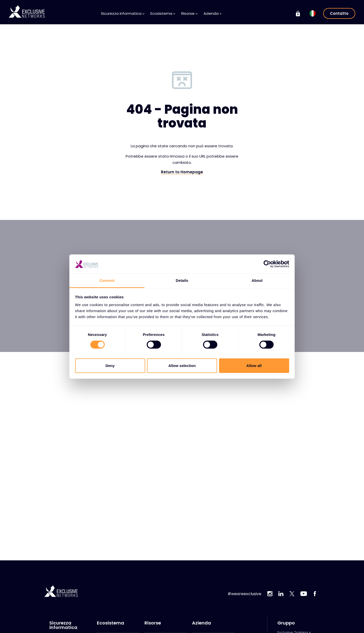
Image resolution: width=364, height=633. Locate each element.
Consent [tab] (107, 280)
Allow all (254, 365)
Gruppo (286, 623)
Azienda (213, 13)
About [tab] (257, 280)
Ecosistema (163, 13)
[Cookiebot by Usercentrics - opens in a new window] (267, 264)
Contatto (339, 13)
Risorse (189, 13)
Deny (110, 365)
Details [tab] (182, 280)
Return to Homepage (182, 172)
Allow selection (182, 365)
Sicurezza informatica (123, 13)
